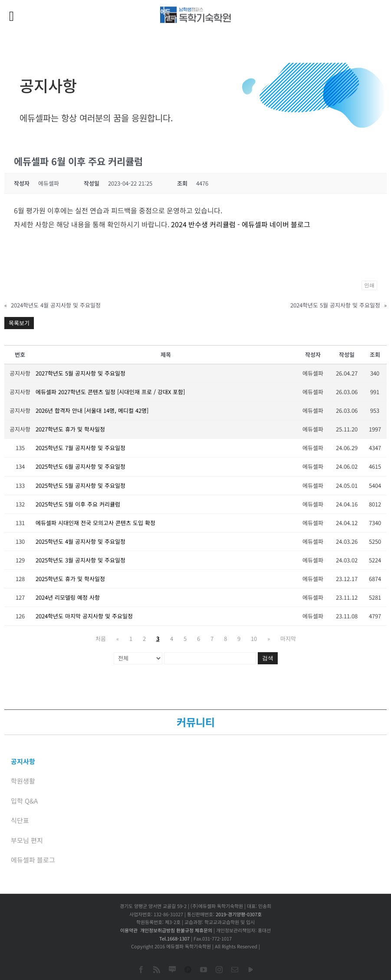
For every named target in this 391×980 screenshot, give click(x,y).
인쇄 (369, 285)
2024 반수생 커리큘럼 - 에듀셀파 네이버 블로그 (241, 224)
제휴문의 (204, 930)
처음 (101, 639)
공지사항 (23, 761)
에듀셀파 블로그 (33, 860)
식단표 (20, 820)
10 (254, 639)
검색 (268, 658)
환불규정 (185, 930)
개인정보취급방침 (158, 930)
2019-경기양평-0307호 (239, 914)
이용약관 (129, 930)
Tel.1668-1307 (174, 938)
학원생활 (23, 781)
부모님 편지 (27, 840)
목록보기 (19, 323)
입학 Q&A (24, 801)
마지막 (288, 639)
